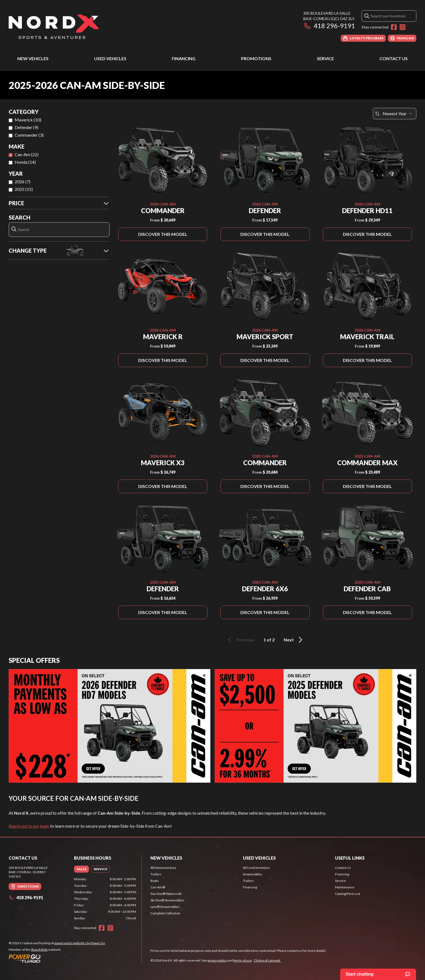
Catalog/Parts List (348, 894)
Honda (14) (25, 162)
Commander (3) (29, 135)
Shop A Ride (39, 950)
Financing (184, 58)
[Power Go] (57, 958)
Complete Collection (165, 913)
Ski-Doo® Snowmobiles (167, 900)
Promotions (256, 58)
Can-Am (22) (27, 154)
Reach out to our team (29, 826)
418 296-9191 (329, 26)
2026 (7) (22, 181)
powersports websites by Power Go (80, 943)
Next (294, 640)
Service (325, 58)
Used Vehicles (110, 58)
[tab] (81, 869)
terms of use (243, 960)
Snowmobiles (253, 874)
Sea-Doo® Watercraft (166, 894)
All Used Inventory (256, 868)
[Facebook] (394, 27)
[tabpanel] (105, 899)
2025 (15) (24, 189)
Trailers (156, 874)
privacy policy (217, 960)
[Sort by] (395, 114)
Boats (155, 881)
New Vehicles (33, 58)
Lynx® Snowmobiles (165, 907)
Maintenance (345, 887)
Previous (240, 640)
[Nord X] (54, 26)
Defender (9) (26, 127)
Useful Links (350, 858)
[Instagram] (403, 27)
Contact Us (394, 58)
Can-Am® (158, 887)
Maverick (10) (28, 120)
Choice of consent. (267, 960)
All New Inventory (163, 868)
